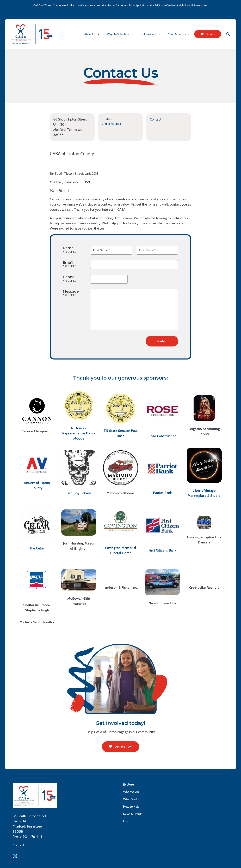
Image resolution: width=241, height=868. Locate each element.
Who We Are (131, 792)
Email (68, 262)
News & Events (177, 34)
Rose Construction (162, 436)
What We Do (132, 799)
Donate (208, 34)
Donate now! (121, 747)
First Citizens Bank (162, 550)
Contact (156, 119)
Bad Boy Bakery (79, 493)
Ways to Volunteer (118, 34)
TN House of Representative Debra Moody (79, 433)
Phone (69, 277)
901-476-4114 (111, 124)
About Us (90, 34)
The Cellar (37, 548)
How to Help (131, 807)
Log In (127, 821)
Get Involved (148, 34)
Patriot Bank (162, 493)
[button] (228, 34)
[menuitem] (93, 34)
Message (71, 291)
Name (68, 248)
